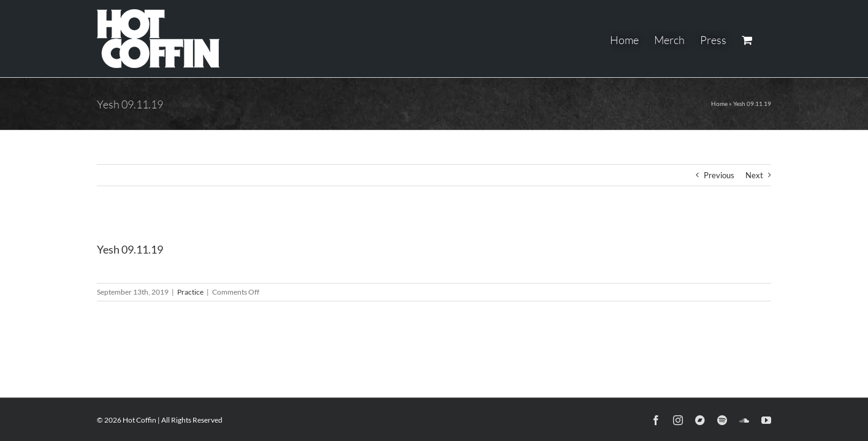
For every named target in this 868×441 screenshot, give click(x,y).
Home (719, 104)
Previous (719, 175)
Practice (190, 292)
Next (754, 175)
